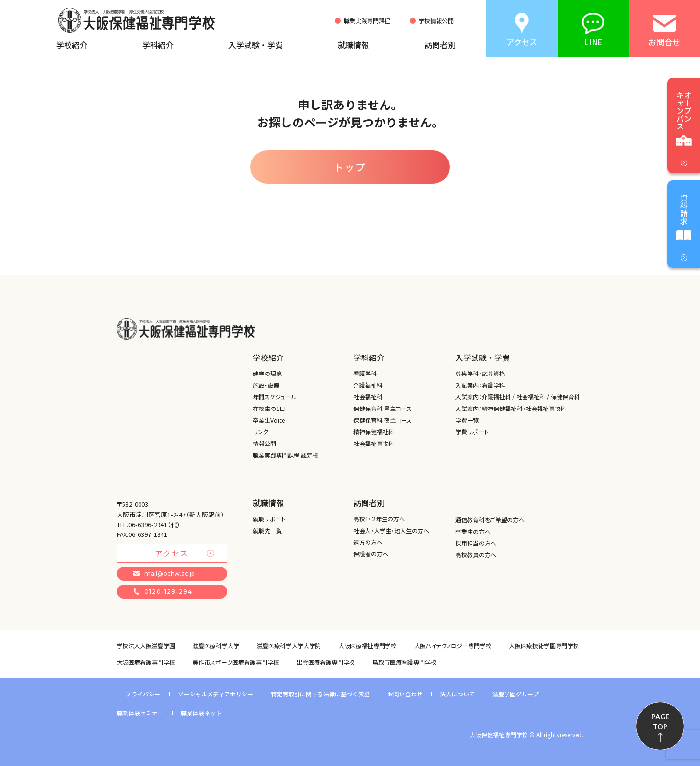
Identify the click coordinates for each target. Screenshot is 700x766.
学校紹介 (72, 45)
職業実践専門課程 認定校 (286, 455)
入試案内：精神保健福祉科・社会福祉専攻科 (511, 408)
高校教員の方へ (476, 555)
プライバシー (143, 694)
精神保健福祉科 (374, 432)
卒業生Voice (269, 420)
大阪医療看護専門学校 (146, 662)
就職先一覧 (267, 530)
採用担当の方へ (476, 543)
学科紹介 (158, 45)
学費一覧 (467, 420)
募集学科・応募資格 (480, 373)
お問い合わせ (405, 694)
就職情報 (353, 45)
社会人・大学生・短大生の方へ (391, 530)
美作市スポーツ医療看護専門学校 (236, 662)
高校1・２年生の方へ (379, 519)
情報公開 (264, 443)
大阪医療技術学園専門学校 (544, 646)
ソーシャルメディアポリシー (216, 694)
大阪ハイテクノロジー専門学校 (453, 646)
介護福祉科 (368, 385)
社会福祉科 (368, 397)
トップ (350, 167)
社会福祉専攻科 (374, 443)
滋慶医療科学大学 (216, 646)
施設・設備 (266, 385)
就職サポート (269, 519)
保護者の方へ (371, 554)
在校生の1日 (269, 408)
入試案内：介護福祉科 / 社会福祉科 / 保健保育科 (518, 397)
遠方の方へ (368, 542)
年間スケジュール (275, 397)
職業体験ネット (201, 713)
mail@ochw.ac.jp (164, 574)
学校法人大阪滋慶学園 (146, 646)
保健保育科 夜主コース (383, 420)
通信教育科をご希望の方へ (490, 520)
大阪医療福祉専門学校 (367, 646)
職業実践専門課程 (367, 21)
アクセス (185, 553)
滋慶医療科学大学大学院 (289, 646)
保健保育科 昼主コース (383, 408)
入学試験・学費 (256, 45)
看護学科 (365, 373)
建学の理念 (267, 373)
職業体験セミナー (140, 713)
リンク (261, 432)
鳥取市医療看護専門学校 (404, 662)
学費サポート (472, 432)
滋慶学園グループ (516, 694)
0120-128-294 (163, 592)
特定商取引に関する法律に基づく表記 (320, 694)
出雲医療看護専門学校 (326, 662)
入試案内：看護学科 (480, 385)
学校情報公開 (436, 21)
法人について (457, 694)
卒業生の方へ (473, 531)
